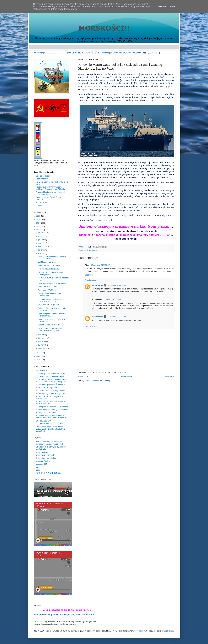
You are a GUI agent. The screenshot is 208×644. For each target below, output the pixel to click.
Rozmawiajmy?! (42, 179)
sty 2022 (42, 349)
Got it (173, 7)
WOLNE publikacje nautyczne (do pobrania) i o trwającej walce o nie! (49, 443)
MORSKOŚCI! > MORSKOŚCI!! (57, 53)
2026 (38, 216)
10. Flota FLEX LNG (44, 421)
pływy (38, 467)
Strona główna (126, 376)
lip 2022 (42, 250)
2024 (38, 223)
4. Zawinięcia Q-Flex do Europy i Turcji (51, 394)
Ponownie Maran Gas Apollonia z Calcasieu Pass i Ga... (51, 300)
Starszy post (169, 376)
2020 (38, 356)
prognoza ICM (41, 464)
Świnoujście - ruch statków (46, 458)
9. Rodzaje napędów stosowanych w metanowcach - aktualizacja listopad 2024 (52, 417)
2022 (38, 230)
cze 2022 (42, 253)
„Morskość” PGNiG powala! (49, 305)
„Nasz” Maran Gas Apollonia (49, 265)
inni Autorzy (38, 53)
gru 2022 (42, 233)
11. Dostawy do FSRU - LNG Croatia (50, 424)
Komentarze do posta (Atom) (99, 381)
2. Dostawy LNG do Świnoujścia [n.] (50, 376)
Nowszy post (83, 376)
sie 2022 (42, 247)
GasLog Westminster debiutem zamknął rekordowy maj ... (50, 329)
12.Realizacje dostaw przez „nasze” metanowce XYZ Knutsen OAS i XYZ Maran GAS (50, 429)
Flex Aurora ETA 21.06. (47, 290)
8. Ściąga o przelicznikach (46, 413)
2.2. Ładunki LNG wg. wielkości (48, 388)
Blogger (170, 631)
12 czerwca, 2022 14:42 (117, 285)
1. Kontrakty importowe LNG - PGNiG (50, 373)
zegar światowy (42, 452)
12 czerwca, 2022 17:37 (117, 317)
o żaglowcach (103, 53)
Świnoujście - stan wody (45, 455)
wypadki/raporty (152, 53)
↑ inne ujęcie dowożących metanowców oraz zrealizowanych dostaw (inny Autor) (52, 381)
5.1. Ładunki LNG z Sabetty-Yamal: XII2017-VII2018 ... (50, 398)
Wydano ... (40, 205)
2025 (38, 220)
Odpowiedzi (92, 280)
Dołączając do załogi (44, 176)
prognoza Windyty (43, 461)
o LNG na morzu (80, 53)
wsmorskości (97, 285)
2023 (38, 226)
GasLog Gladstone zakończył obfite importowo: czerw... (52, 257)
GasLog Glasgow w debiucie (49, 325)
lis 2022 (42, 236)
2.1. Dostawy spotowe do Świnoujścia (51, 384)
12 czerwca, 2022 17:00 (112, 300)
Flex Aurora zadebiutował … (49, 269)
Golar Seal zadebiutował (47, 287)
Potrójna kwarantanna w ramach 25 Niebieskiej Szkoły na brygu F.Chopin (50, 188)
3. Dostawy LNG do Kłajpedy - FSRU (50, 391)
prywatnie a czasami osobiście (127, 53)
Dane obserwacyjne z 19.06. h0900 (52, 283)
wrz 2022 (42, 243)
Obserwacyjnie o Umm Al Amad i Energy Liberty (51, 273)
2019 (38, 360)
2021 (38, 353)
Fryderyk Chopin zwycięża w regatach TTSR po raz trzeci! (51, 193)
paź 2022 (42, 240)
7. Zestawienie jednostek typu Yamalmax (52, 410)
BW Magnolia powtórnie (47, 262)
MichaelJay (141, 631)
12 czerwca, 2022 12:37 (100, 265)
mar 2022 (42, 342)
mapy (38, 470)
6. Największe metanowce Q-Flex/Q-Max (52, 407)
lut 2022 (42, 345)
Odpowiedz (89, 275)
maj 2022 (42, 335)
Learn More (162, 7)
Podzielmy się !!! (42, 202)
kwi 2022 (42, 338)
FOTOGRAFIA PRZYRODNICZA (49, 473)
